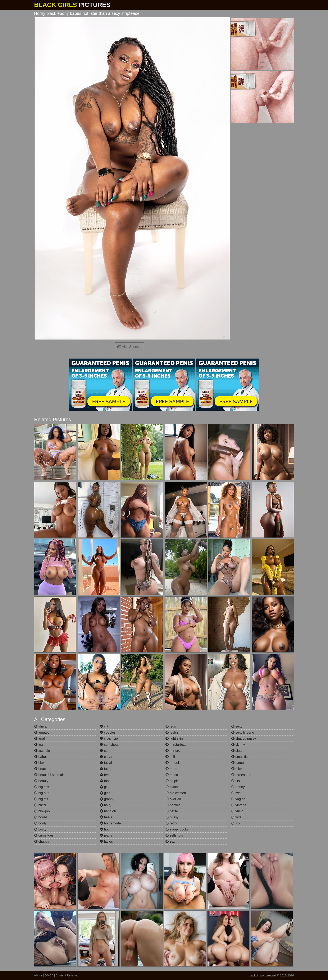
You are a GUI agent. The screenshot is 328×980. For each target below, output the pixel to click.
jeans (106, 835)
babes (41, 757)
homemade (110, 823)
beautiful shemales (50, 775)
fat (104, 769)
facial (106, 763)
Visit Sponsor (129, 347)
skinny (238, 745)
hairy (106, 805)
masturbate (176, 745)
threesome (241, 775)
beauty (41, 781)
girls (105, 793)
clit (104, 726)
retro (171, 823)
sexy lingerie (243, 732)
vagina (238, 799)
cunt (105, 751)
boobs (41, 817)
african (41, 726)
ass (39, 745)
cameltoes (44, 835)
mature (173, 751)
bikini (40, 805)
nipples (173, 781)
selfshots (174, 835)
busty (40, 829)
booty (40, 823)
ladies (106, 841)
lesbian (173, 732)
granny (107, 799)
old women (176, 793)
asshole (42, 751)
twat (236, 793)
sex (170, 841)
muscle (173, 775)
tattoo (237, 763)
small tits (240, 757)
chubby (42, 841)
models (173, 763)
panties (173, 805)
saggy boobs (177, 829)
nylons (172, 787)
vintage (239, 805)
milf (170, 757)
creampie (109, 738)
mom (171, 769)
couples (108, 732)
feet (105, 775)
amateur (42, 732)
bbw (39, 763)
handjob (108, 811)
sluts (237, 751)
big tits (41, 799)
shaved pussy (243, 738)
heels (106, 817)
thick (237, 769)
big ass (42, 787)
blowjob (42, 811)
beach (41, 769)
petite (172, 811)
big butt (42, 793)
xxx (236, 823)
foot (105, 781)
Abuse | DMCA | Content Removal (56, 975)
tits (235, 781)
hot (104, 829)
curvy (106, 757)
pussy (172, 817)
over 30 (173, 799)
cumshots (109, 745)
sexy (237, 726)
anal (39, 738)
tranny (238, 787)
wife (236, 817)
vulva (237, 811)
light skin (174, 738)
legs (171, 726)
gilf (104, 787)
